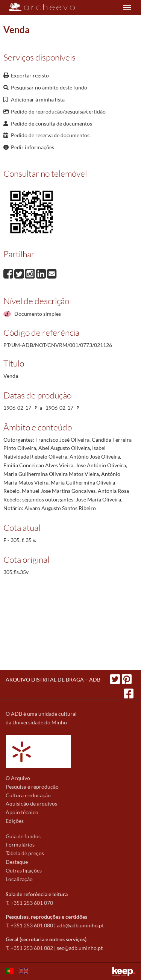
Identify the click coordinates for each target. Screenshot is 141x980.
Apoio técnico (22, 812)
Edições (15, 821)
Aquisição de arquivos (31, 804)
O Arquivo (18, 778)
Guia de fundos (23, 836)
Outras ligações (24, 870)
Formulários (20, 844)
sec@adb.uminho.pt (80, 948)
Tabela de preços (25, 853)
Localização (19, 879)
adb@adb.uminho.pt (80, 925)
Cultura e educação (28, 795)
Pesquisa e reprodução (32, 787)
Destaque (17, 862)
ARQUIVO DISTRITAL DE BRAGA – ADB (53, 679)
